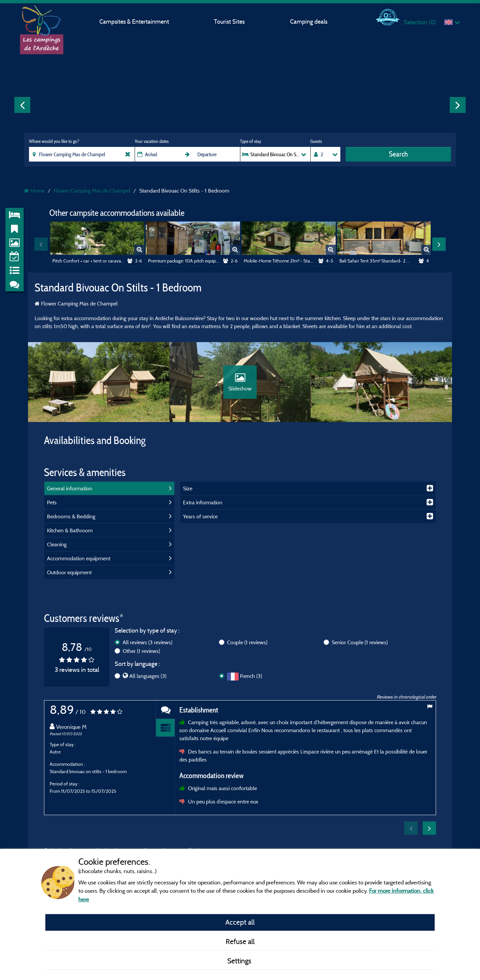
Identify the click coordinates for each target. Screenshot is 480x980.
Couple (247, 642)
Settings (240, 961)
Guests (316, 141)
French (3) (251, 676)
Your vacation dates (152, 141)
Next (458, 105)
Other (141, 651)
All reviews (147, 642)
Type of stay (250, 141)
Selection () (420, 22)
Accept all (240, 922)
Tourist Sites (229, 21)
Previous (22, 105)
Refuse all (240, 941)
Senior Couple (360, 642)
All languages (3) (148, 676)
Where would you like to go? (54, 141)
